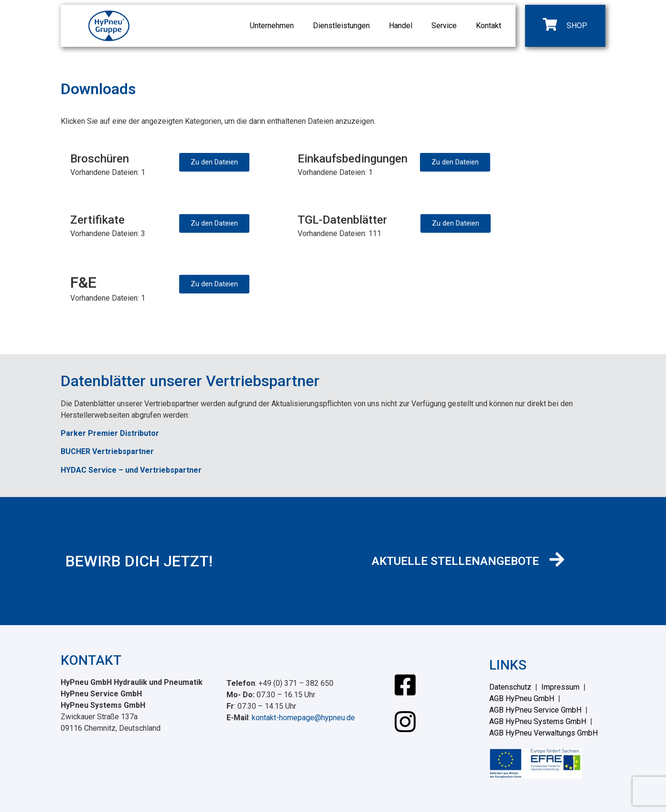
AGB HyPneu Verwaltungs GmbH (543, 733)
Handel (401, 26)
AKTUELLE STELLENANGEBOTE (455, 561)
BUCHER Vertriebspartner (107, 451)
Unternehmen (272, 26)
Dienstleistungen (341, 26)
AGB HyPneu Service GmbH (535, 710)
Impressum (560, 687)
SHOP (577, 26)
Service (444, 26)
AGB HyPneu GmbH (522, 698)
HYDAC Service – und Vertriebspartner (131, 470)
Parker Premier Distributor (110, 433)
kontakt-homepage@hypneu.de (303, 718)
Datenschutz (510, 687)
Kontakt (489, 26)
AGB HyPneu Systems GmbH (538, 721)
